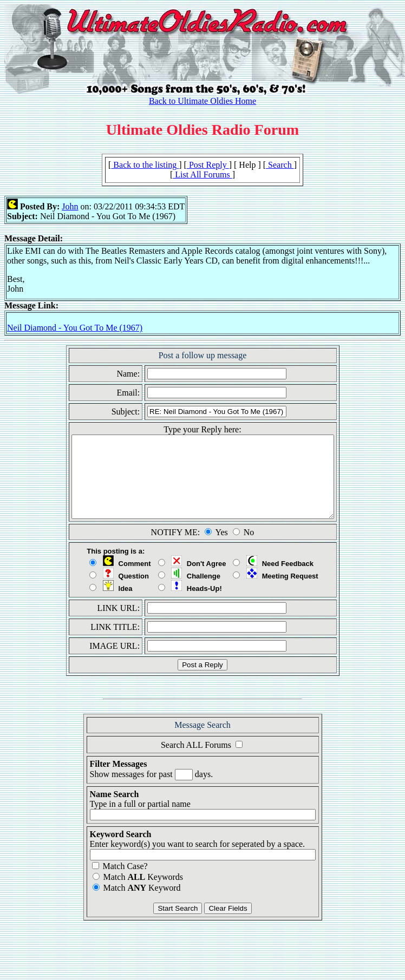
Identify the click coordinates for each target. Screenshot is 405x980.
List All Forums (202, 175)
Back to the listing (145, 165)
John (70, 206)
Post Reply (208, 165)
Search (280, 165)
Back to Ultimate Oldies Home (203, 101)
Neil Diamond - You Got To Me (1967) (75, 328)
